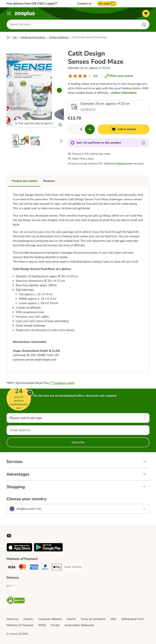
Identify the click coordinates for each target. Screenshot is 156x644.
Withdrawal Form (133, 619)
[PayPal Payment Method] (45, 568)
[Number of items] (81, 129)
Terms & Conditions (93, 619)
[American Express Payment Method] (34, 568)
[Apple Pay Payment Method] (57, 568)
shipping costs (124, 164)
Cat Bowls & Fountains (33, 37)
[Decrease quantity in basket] (73, 129)
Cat (15, 37)
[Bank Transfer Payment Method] (73, 567)
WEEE (42, 625)
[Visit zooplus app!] (19, 551)
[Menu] (9, 13)
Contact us (84, 4)
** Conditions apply (62, 383)
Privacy (55, 625)
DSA (113, 619)
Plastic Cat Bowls (59, 37)
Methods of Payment (20, 625)
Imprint (71, 619)
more (107, 154)
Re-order (107, 4)
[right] (59, 90)
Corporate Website (50, 619)
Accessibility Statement (79, 625)
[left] (11, 90)
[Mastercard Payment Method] (23, 568)
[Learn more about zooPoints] (143, 143)
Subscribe (78, 442)
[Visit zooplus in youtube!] (9, 536)
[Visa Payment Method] (11, 568)
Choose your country (27, 499)
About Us (13, 619)
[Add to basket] (124, 129)
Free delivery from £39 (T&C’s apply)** (32, 4)
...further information (123, 93)
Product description (25, 181)
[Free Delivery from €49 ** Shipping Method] (11, 587)
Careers (28, 619)
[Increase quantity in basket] (90, 129)
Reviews (49, 181)
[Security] (16, 601)
